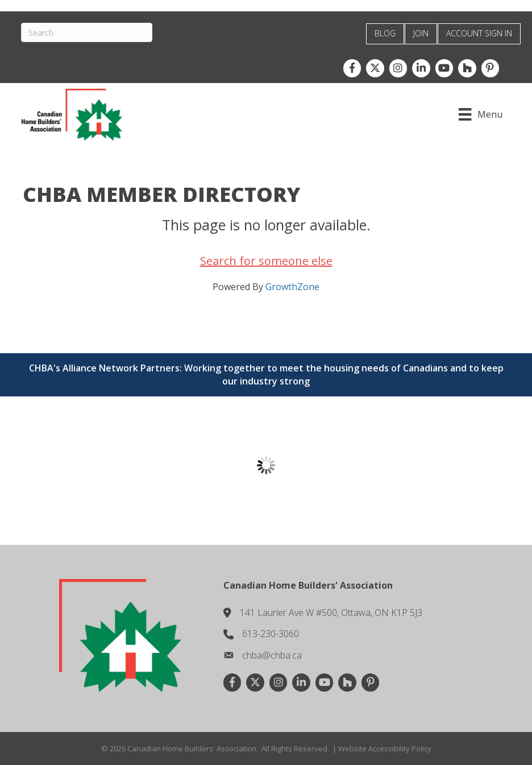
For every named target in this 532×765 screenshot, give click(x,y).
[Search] (88, 32)
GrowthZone (292, 286)
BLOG (385, 33)
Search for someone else (266, 260)
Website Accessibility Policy (385, 748)
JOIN (421, 33)
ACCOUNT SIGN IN (479, 33)
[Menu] (479, 114)
